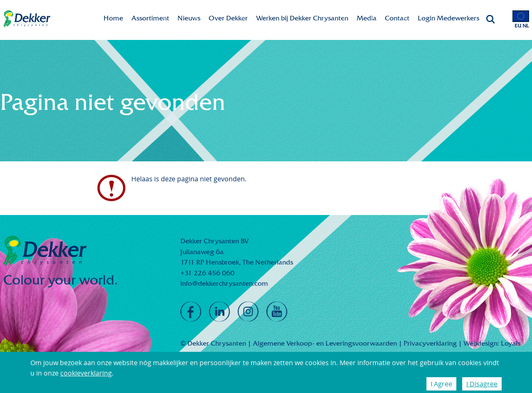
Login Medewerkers (448, 18)
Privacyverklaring (430, 343)
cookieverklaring (86, 373)
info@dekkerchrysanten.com (224, 283)
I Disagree (482, 384)
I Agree (441, 384)
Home (113, 18)
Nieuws (189, 18)
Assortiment (150, 18)
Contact (397, 18)
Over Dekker (228, 18)
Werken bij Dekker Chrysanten (302, 18)
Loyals (511, 343)
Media (367, 18)
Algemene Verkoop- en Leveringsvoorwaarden (325, 343)
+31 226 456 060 (207, 273)
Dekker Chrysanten (27, 19)
